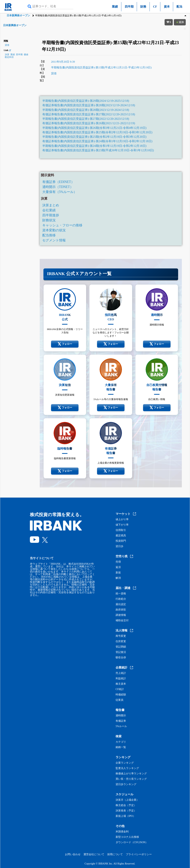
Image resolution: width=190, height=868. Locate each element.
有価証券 (121, 721)
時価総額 (121, 695)
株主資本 (121, 684)
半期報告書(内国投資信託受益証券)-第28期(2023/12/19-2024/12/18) (86, 110)
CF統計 (120, 689)
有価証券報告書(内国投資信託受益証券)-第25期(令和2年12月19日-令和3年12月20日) (97, 132)
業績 (115, 7)
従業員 (119, 700)
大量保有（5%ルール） (60, 192)
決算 (7, 55)
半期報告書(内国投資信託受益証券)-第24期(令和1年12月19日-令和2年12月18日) (94, 146)
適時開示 (121, 716)
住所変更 (121, 641)
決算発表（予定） (126, 811)
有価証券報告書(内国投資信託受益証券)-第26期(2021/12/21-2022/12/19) (89, 123)
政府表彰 (121, 610)
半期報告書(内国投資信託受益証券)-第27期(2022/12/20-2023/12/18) (86, 119)
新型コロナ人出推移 (127, 837)
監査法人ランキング (127, 768)
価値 (26, 55)
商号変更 (121, 636)
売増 (118, 562)
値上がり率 (122, 519)
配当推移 (49, 235)
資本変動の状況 (54, 230)
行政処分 (121, 599)
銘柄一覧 (121, 747)
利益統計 (121, 679)
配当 (179, 7)
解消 (118, 578)
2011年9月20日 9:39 (63, 62)
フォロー (65, 344)
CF (155, 7)
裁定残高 (121, 536)
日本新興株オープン (18, 15)
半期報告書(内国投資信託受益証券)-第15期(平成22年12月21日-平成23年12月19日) (101, 67)
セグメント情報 (54, 240)
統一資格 (121, 594)
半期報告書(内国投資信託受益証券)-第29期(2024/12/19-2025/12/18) (86, 101)
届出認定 (121, 604)
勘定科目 (9, 57)
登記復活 (121, 652)
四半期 (129, 7)
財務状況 (49, 220)
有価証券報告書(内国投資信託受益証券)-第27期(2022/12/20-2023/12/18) (89, 114)
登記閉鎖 (121, 647)
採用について (115, 854)
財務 (143, 7)
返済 (118, 567)
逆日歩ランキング (126, 784)
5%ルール (121, 726)
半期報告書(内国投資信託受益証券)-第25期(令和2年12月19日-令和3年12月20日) (94, 137)
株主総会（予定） (126, 805)
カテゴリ (121, 742)
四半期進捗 (51, 215)
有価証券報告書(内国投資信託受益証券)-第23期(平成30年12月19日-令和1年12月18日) (98, 150)
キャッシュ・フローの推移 (62, 225)
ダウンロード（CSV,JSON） (132, 842)
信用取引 (121, 530)
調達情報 (121, 615)
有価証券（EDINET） (58, 182)
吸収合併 (121, 658)
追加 (180, 22)
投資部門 (121, 541)
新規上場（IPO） (126, 816)
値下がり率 (122, 525)
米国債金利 (122, 832)
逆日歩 (119, 546)
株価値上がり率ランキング (131, 774)
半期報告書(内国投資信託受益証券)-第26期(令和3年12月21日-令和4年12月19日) (94, 128)
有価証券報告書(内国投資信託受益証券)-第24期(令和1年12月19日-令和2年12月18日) (97, 141)
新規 (118, 573)
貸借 (7, 45)
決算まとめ (51, 205)
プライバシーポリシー (139, 854)
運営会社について (94, 854)
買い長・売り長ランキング (131, 779)
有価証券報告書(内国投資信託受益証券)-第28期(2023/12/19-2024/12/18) (89, 105)
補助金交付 (122, 621)
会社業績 (49, 210)
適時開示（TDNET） (58, 187)
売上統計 (121, 673)
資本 (167, 7)
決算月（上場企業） (127, 800)
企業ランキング (125, 763)
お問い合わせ (73, 854)
